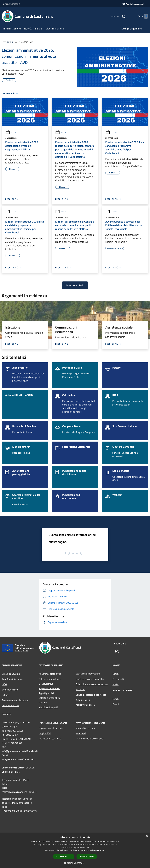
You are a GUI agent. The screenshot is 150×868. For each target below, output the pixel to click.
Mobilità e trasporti (48, 707)
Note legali (81, 733)
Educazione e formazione (88, 674)
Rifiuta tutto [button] (87, 856)
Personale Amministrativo (15, 700)
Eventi (116, 704)
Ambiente (80, 689)
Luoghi (116, 699)
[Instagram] (119, 16)
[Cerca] (145, 16)
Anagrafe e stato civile (50, 674)
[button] (75, 863)
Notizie (116, 674)
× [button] (147, 836)
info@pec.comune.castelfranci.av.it (20, 751)
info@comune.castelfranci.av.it (18, 759)
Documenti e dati (10, 705)
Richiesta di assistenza (50, 739)
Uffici (4, 684)
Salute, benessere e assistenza (91, 695)
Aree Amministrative (12, 679)
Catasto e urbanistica (49, 698)
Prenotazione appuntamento (53, 723)
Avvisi (10, 42)
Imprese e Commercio (49, 688)
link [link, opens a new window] (103, 850)
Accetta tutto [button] (64, 856)
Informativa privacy (85, 728)
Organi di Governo (11, 674)
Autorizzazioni (83, 700)
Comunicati (118, 679)
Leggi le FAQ (45, 733)
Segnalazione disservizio (51, 728)
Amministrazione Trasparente (90, 723)
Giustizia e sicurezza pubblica (90, 679)
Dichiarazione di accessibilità (90, 739)
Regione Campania (11, 4)
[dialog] (75, 850)
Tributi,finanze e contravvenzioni (92, 684)
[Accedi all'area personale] (133, 4)
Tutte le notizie (75, 285)
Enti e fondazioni (10, 690)
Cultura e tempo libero (50, 679)
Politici (5, 695)
